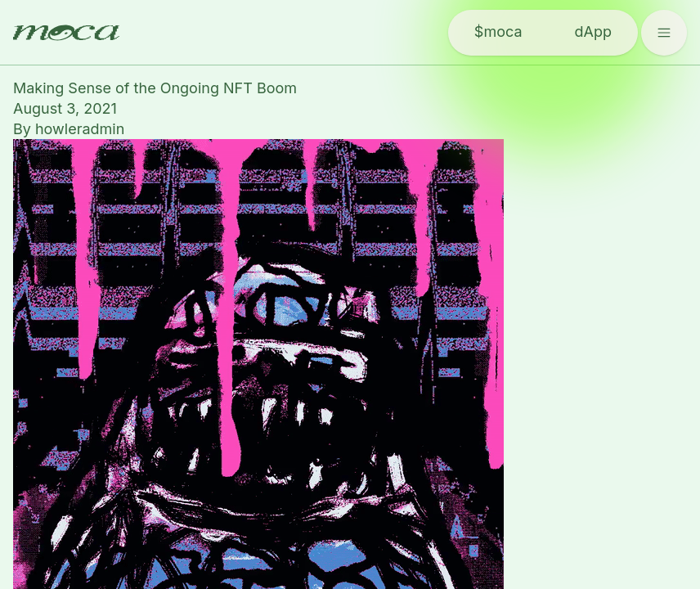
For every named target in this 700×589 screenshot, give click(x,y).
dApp (593, 31)
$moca (498, 31)
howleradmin (80, 129)
